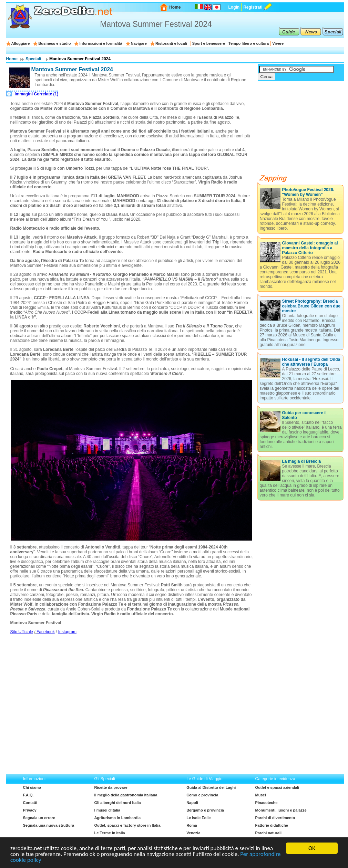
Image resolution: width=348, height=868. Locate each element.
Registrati (253, 7)
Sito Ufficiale (22, 632)
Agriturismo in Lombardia (117, 818)
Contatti (30, 803)
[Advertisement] (69, 705)
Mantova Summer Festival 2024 (72, 69)
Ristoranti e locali (171, 43)
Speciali (33, 59)
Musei (261, 795)
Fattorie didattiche (272, 825)
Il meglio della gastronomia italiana (126, 795)
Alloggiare (21, 43)
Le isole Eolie (198, 818)
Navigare (139, 43)
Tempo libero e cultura (249, 43)
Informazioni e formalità (101, 43)
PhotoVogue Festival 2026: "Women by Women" (308, 192)
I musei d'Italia (107, 810)
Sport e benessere (209, 43)
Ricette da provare (111, 787)
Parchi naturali (268, 833)
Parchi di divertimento (275, 818)
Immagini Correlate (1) (37, 94)
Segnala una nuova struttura (49, 825)
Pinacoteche (267, 803)
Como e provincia (202, 795)
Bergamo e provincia (205, 810)
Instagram (67, 632)
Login (234, 7)
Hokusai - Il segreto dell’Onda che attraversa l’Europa (311, 362)
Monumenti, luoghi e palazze (281, 810)
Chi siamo (32, 787)
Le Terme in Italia (110, 833)
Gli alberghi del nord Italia (118, 803)
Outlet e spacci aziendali (277, 787)
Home (175, 7)
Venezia (193, 833)
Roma (192, 825)
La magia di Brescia (302, 461)
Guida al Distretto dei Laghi (211, 787)
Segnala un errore (39, 818)
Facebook (46, 632)
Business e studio (54, 43)
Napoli (192, 803)
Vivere (278, 43)
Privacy (30, 810)
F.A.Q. (28, 795)
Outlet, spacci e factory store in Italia (127, 825)
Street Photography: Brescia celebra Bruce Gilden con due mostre (311, 306)
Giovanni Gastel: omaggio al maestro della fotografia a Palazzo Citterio (310, 248)
